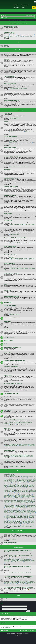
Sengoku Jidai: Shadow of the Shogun (20, 517)
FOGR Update (28, 584)
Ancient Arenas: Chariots (10, 92)
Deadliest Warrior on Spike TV (27, 35)
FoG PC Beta (17, 498)
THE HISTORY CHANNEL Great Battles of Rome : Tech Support (19, 523)
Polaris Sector (8, 403)
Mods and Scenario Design (23, 425)
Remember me (23, 611)
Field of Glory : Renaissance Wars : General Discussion (18, 576)
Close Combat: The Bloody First (12, 347)
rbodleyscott (12, 257)
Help (24, 8)
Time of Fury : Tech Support (13, 525)
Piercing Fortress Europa (10, 516)
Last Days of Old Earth (9, 506)
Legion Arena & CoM (31, 506)
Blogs (18, 35)
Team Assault (17, 521)
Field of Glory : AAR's (9, 498)
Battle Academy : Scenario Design (24, 480)
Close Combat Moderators (22, 454)
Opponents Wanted (31, 515)
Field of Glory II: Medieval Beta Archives (18, 259)
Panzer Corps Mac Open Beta (28, 444)
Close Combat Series (9, 450)
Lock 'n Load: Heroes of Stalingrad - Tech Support (15, 508)
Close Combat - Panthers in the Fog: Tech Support (22, 457)
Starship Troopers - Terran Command (14, 205)
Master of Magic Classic (10, 246)
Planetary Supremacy (14, 234)
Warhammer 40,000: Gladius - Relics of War (15, 238)
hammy (18, 555)
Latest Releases (19, 110)
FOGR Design (26, 580)
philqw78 (11, 555)
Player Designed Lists (25, 559)
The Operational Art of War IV (12, 393)
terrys (15, 555)
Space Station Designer (10, 83)
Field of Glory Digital (13, 494)
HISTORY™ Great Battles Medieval (16, 504)
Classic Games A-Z (9, 474)
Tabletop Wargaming (19, 547)
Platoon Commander (9, 76)
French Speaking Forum (25, 560)
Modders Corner (22, 515)
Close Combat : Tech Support (16, 455)
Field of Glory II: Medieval (11, 255)
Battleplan (7, 59)
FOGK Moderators (13, 142)
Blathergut (23, 573)
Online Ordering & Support (19, 531)
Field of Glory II (8, 221)
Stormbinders (7, 69)
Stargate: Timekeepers (10, 195)
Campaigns (13, 584)
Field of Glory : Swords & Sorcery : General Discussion (18, 587)
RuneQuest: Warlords (10, 460)
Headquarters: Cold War (10, 148)
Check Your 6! (8, 397)
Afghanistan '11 (8, 330)
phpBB (13, 633)
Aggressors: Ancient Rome (11, 367)
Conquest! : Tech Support (22, 490)
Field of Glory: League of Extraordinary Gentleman (24, 496)
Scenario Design (24, 518)
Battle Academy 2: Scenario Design (19, 483)
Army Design (10, 559)
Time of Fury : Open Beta (14, 526)
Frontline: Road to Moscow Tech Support (25, 499)
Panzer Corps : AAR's (22, 446)
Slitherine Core (12, 29)
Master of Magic (8, 213)
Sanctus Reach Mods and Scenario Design (18, 390)
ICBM (5, 284)
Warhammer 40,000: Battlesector (12, 228)
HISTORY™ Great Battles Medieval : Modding (25, 505)
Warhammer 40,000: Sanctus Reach (13, 384)
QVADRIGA (19, 516)
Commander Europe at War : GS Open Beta (20, 513)
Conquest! (13, 490)
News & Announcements (10, 26)
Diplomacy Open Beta (14, 314)
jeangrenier (7, 627)
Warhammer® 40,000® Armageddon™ (14, 420)
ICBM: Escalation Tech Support (16, 132)
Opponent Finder (14, 560)
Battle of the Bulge (27, 36)
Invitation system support (11, 543)
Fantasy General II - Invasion (11, 273)
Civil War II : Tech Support (22, 485)
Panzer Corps (7, 438)
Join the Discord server (14, 118)
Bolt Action (7, 53)
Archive (6, 599)
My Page (16, 8)
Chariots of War (12, 485)
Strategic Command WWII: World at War (14, 361)
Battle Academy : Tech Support (25, 479)
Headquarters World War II (11, 178)
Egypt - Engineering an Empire (18, 492)
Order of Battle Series (10, 263)
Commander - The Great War (19, 488)
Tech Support (13, 425)
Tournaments (14, 582)
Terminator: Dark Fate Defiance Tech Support (19, 166)
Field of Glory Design (14, 557)
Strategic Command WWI (10, 337)
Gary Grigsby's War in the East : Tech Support (16, 501)
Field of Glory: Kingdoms (10, 137)
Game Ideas (12, 35)
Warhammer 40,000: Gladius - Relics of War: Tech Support (22, 243)
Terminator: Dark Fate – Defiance (12, 156)
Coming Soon (19, 50)
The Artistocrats (25, 267)
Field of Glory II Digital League (16, 224)
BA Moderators (19, 422)
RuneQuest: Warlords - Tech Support (17, 466)
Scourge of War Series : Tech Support (18, 520)
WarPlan (6, 344)
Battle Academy (31, 478)
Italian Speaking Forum (17, 562)
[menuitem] (4, 15)
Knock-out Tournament (29, 224)
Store (16, 5)
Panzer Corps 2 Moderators (15, 117)
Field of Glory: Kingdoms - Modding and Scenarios (20, 143)
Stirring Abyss (8, 290)
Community (25, 5)
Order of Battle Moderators (15, 267)
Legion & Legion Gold (20, 506)
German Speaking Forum (29, 562)
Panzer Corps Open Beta (15, 444)
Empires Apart (8, 352)
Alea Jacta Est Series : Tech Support (19, 478)
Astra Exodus (7, 321)
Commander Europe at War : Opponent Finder (24, 513)
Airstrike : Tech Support (26, 477)
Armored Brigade (8, 340)
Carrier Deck (7, 428)
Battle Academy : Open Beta (10, 479)
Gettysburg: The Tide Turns (15, 36)
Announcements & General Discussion (19, 23)
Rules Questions (13, 558)
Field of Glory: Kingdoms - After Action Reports (20, 143)
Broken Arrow (8, 170)
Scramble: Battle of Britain (11, 187)
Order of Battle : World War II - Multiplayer (19, 268)
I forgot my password (4, 611)
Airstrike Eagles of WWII (15, 477)
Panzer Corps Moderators (22, 442)
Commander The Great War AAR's (23, 489)
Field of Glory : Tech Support (25, 494)
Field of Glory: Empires (10, 306)
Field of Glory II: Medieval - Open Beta (25, 260)
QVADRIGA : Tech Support (28, 516)
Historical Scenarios (22, 558)
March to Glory (8, 375)
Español (6, 45)
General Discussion (9, 32)
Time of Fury (23, 524)
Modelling (17, 559)
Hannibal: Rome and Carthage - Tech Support (20, 503)
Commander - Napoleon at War (14, 487)
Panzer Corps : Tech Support (10, 446)
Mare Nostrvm (8, 410)
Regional (19, 42)
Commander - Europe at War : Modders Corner (18, 511)
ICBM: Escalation (8, 122)
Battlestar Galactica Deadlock (12, 296)
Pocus (10, 313)
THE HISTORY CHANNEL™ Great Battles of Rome (19, 522)
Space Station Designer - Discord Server (18, 88)
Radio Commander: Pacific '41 (12, 101)
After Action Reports (12, 515)
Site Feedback (12, 539)
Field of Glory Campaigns (27, 498)
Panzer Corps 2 (8, 113)
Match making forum (26, 521)
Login (1, 603)
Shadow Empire (8, 302)
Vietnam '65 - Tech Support (27, 526)
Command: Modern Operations (12, 318)
